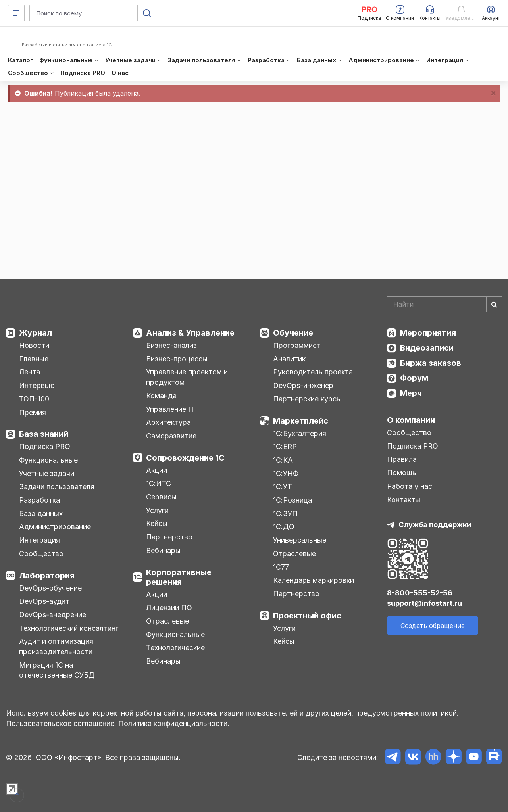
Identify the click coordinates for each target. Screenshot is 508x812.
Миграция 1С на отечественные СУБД (57, 670)
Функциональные (48, 460)
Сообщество (41, 554)
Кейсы (157, 523)
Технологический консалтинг (69, 628)
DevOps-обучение (50, 588)
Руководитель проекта (313, 372)
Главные (34, 359)
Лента (30, 372)
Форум (414, 378)
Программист (297, 345)
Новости (34, 345)
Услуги (157, 510)
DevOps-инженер (303, 385)
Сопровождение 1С (185, 458)
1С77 (281, 567)
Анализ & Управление (190, 333)
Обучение (293, 333)
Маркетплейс (301, 421)
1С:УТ (283, 487)
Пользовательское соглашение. (61, 723)
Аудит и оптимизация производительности (56, 646)
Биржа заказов (431, 363)
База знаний (44, 434)
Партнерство (169, 537)
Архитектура (168, 422)
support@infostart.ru (424, 603)
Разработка (39, 500)
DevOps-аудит (44, 601)
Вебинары (163, 550)
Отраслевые (167, 621)
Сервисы (161, 497)
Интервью (37, 385)
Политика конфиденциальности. (174, 723)
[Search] (444, 304)
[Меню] (16, 13)
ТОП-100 (34, 399)
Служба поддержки (435, 525)
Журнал (36, 333)
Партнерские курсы (307, 399)
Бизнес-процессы (177, 359)
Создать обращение (433, 626)
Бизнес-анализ (171, 345)
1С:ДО (284, 527)
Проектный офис (307, 616)
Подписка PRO (45, 446)
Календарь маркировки (314, 580)
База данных (41, 513)
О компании (411, 420)
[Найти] (494, 304)
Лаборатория (47, 576)
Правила (402, 459)
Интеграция (39, 540)
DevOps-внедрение (53, 615)
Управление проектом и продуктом (187, 377)
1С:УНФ (286, 473)
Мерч (411, 393)
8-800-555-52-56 (420, 593)
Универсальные (300, 540)
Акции (157, 470)
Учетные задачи (47, 473)
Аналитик (289, 359)
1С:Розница (292, 500)
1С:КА (283, 460)
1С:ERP (285, 446)
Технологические (175, 648)
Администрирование (55, 527)
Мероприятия (428, 333)
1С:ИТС (159, 483)
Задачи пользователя (57, 487)
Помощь (402, 473)
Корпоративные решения (179, 577)
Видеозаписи (427, 348)
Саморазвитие (171, 436)
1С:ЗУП (285, 513)
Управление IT (170, 409)
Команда (161, 396)
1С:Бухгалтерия (300, 433)
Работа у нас (410, 486)
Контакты (404, 500)
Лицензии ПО (169, 608)
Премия (33, 412)
